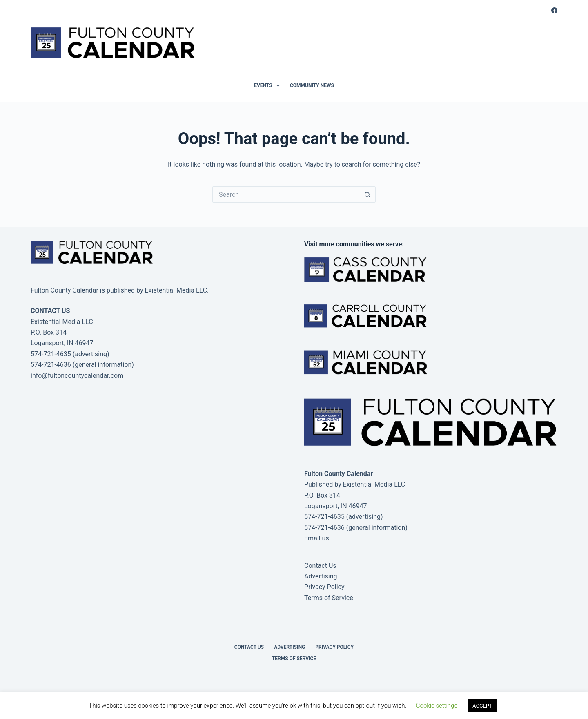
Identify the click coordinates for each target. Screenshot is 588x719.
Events (268, 86)
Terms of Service (329, 598)
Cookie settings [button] (437, 706)
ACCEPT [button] (482, 706)
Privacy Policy (324, 587)
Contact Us (320, 566)
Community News (312, 85)
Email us (317, 538)
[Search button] (367, 194)
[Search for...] (286, 194)
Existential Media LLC (374, 484)
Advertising (321, 576)
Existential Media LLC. (177, 290)
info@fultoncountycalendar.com (77, 376)
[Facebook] (554, 10)
